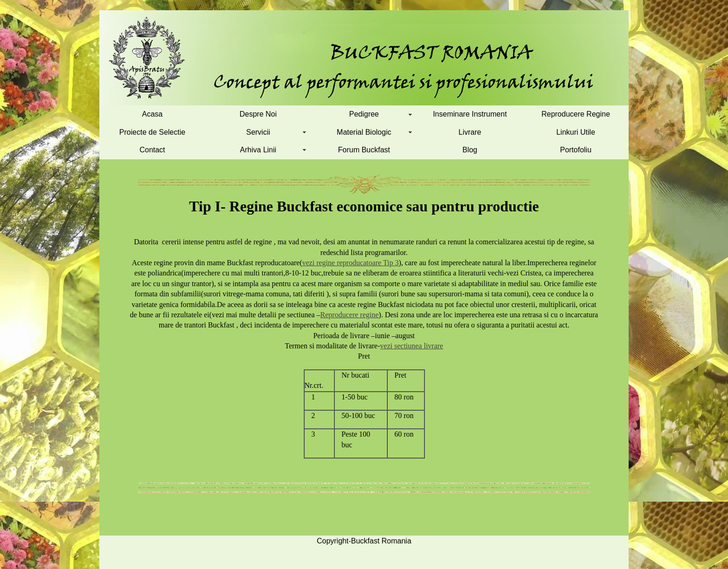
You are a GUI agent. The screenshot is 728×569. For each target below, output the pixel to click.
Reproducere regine (350, 315)
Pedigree (364, 114)
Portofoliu (576, 150)
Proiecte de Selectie (152, 132)
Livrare (470, 132)
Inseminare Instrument (470, 114)
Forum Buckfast (364, 150)
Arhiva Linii (258, 150)
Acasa (152, 114)
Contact (152, 150)
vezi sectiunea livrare (412, 346)
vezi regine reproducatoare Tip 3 (351, 263)
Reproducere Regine (576, 114)
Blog (470, 150)
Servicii (258, 132)
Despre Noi (258, 114)
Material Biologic (364, 132)
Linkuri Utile (576, 132)
